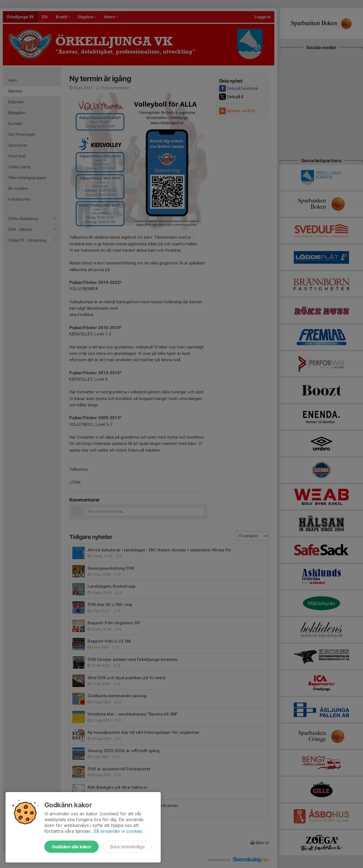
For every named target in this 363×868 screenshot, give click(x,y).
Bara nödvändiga (127, 847)
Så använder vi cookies (118, 831)
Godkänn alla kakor (71, 847)
